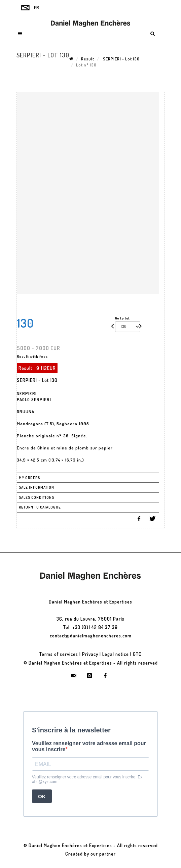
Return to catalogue (40, 507)
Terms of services (59, 654)
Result (88, 59)
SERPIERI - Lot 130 (121, 59)
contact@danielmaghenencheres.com (91, 636)
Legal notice (116, 654)
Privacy (90, 654)
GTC (137, 654)
